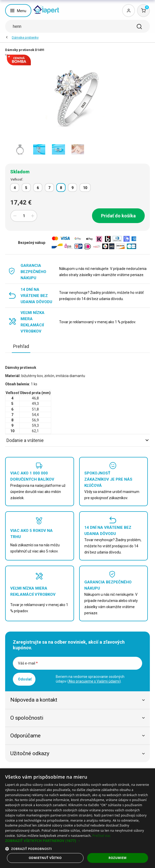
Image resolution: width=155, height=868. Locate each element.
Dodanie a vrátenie (77, 440)
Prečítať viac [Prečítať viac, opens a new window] (101, 836)
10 (85, 188)
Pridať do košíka (118, 216)
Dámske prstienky (25, 37)
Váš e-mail (28, 663)
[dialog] (77, 818)
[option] (20, 149)
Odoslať (25, 679)
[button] (77, 841)
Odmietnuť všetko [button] (45, 858)
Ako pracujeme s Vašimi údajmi (94, 681)
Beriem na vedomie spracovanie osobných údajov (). (90, 679)
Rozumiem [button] (117, 858)
